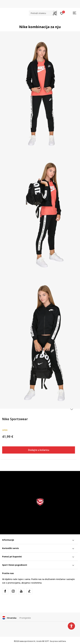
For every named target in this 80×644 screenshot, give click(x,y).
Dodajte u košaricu (39, 450)
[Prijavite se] (62, 13)
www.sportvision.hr (28, 641)
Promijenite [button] (25, 618)
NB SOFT (45, 641)
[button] (43, 13)
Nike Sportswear (15, 419)
